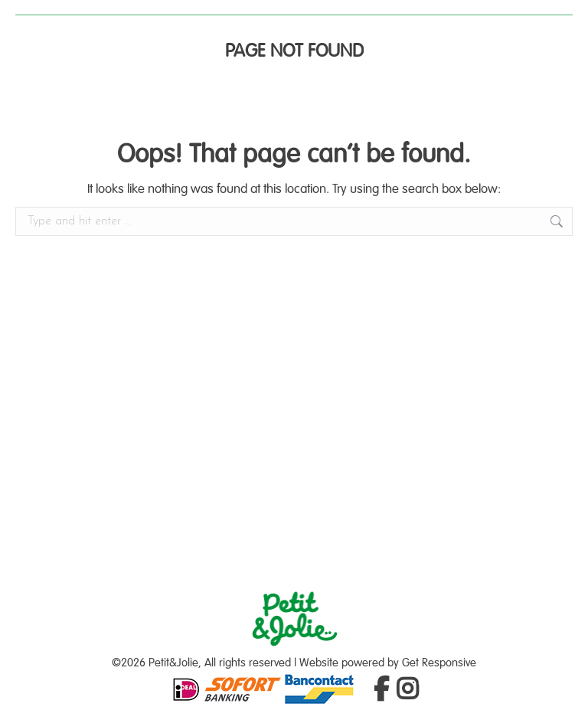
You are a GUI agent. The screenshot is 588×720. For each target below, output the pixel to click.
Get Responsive (439, 663)
